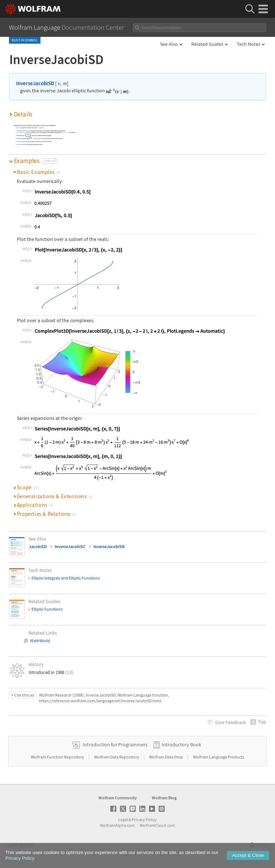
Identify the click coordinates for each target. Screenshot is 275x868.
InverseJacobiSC (70, 546)
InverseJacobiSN (109, 546)
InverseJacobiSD (35, 83)
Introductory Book (181, 745)
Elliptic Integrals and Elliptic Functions (66, 578)
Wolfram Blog (164, 798)
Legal (123, 819)
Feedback (231, 722)
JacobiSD (38, 546)
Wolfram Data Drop (166, 757)
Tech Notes (249, 44)
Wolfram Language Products (219, 757)
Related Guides (207, 44)
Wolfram (26, 845)
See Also (169, 44)
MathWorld (40, 641)
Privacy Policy (144, 819)
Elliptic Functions (47, 609)
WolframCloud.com (157, 825)
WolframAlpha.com (117, 825)
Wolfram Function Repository (58, 757)
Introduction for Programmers (115, 745)
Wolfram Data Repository (117, 757)
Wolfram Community (118, 798)
